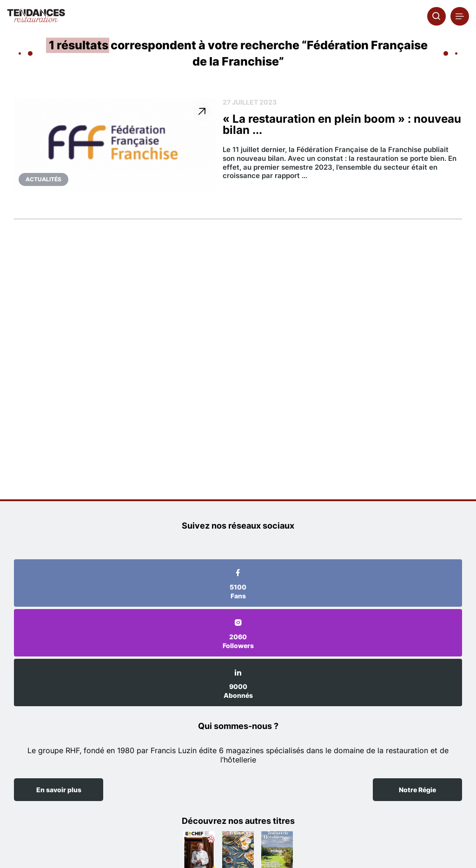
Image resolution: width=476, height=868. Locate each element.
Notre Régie (417, 790)
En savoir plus (59, 790)
